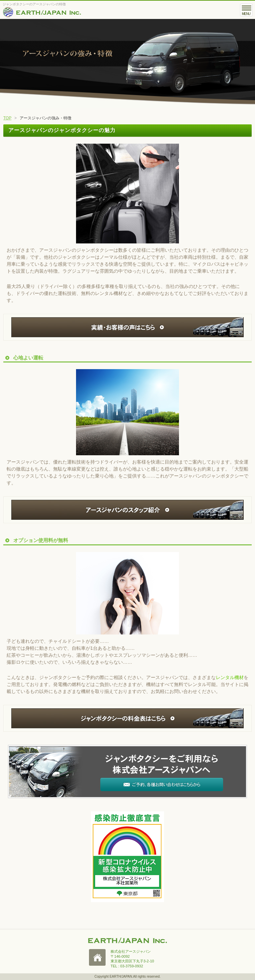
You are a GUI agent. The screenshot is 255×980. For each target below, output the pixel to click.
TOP (7, 118)
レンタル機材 (230, 677)
